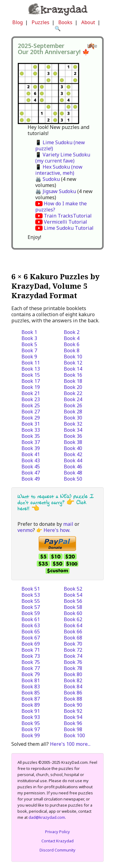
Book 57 (31, 607)
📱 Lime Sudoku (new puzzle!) (60, 145)
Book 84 (73, 687)
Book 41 (31, 454)
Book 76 (73, 662)
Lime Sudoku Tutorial (69, 228)
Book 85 (31, 693)
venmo (25, 530)
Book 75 (31, 662)
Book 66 (73, 632)
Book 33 (31, 430)
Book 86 (73, 693)
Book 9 (29, 357)
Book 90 (73, 705)
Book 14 (73, 369)
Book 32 (73, 424)
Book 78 (73, 668)
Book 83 (31, 687)
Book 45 (31, 467)
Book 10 (73, 357)
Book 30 (73, 418)
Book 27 (31, 412)
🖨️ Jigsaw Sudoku (56, 191)
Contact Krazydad (57, 841)
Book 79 (31, 674)
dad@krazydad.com (47, 817)
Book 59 (31, 613)
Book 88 (73, 699)
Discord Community (57, 850)
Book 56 (73, 601)
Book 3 (29, 338)
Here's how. (57, 530)
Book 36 (73, 436)
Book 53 (31, 595)
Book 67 (31, 638)
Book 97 (31, 729)
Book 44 (73, 460)
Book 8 (72, 350)
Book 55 (31, 601)
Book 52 (73, 589)
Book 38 (73, 442)
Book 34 (73, 430)
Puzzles (40, 22)
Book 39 (31, 448)
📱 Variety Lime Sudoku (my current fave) (63, 158)
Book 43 (31, 460)
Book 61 (31, 619)
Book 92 (73, 711)
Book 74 (73, 656)
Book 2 (72, 332)
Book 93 (31, 717)
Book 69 (31, 644)
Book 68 (73, 638)
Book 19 (31, 387)
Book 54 (73, 595)
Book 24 (73, 399)
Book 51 (31, 589)
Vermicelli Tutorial (65, 222)
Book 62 (73, 619)
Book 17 (31, 381)
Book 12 (73, 363)
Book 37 (31, 442)
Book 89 (31, 705)
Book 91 (31, 711)
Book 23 (31, 399)
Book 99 (31, 735)
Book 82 (73, 680)
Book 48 (73, 473)
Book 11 (31, 363)
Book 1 (29, 332)
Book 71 (31, 650)
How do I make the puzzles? (61, 207)
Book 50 (73, 479)
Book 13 (31, 369)
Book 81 (31, 680)
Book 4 (72, 338)
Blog (17, 22)
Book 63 (31, 625)
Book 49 (31, 479)
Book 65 (31, 632)
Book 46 (73, 467)
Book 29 (31, 418)
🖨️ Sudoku (48, 179)
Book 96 (73, 723)
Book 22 (73, 393)
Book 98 (73, 729)
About (88, 22)
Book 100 (74, 735)
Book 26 (73, 405)
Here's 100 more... (70, 744)
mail (68, 524)
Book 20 (73, 387)
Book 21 (31, 393)
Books (65, 22)
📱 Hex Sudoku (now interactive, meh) (59, 170)
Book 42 (73, 454)
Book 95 (31, 723)
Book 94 (73, 717)
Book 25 (31, 405)
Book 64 (73, 625)
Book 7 (29, 350)
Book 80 (73, 674)
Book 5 (29, 344)
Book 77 (31, 668)
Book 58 (73, 607)
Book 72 (73, 650)
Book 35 (31, 436)
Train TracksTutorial (68, 216)
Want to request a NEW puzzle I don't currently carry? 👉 (56, 499)
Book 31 (31, 424)
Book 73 (31, 656)
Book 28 (73, 412)
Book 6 (72, 344)
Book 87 (31, 699)
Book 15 (31, 375)
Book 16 (73, 375)
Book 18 (73, 381)
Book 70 (73, 644)
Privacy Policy (57, 832)
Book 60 (73, 613)
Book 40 (73, 448)
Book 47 (31, 473)
